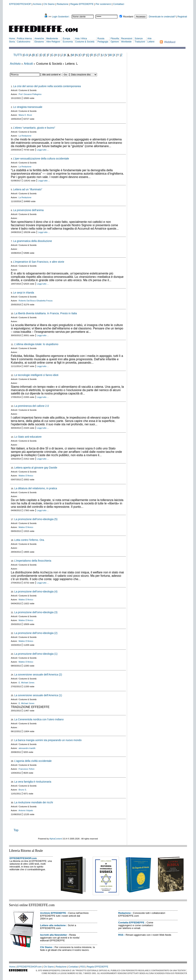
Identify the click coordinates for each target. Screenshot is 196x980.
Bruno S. (23, 790)
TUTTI (18, 55)
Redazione (62, 4)
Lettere (151, 42)
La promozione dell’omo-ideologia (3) (36, 612)
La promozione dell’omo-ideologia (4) (36, 592)
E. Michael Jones (27, 683)
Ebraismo (39, 42)
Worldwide (126, 42)
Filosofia (115, 39)
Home (12, 39)
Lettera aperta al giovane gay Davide (36, 468)
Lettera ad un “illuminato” (28, 189)
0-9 (26, 55)
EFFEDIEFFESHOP (20, 4)
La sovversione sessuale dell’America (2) (38, 675)
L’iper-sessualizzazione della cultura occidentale (41, 159)
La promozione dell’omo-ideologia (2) (36, 633)
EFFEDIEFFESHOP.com (23, 858)
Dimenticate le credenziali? (162, 17)
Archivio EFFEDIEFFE (53, 913)
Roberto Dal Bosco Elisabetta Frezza (36, 301)
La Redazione (25, 136)
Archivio (37, 4)
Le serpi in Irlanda (24, 293)
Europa (66, 39)
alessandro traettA (27, 748)
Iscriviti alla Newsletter (54, 935)
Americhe (39, 39)
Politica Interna (24, 39)
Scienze (139, 39)
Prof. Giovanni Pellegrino (30, 94)
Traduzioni (140, 42)
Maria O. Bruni (25, 115)
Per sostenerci (103, 4)
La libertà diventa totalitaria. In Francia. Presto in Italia (46, 313)
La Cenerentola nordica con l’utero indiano (39, 719)
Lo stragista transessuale (28, 107)
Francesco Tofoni (27, 769)
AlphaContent (56, 839)
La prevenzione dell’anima (28, 210)
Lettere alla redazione (53, 925)
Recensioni (127, 39)
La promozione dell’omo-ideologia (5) (36, 519)
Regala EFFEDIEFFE (82, 4)
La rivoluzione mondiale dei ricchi (34, 802)
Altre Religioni (53, 42)
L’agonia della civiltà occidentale (33, 761)
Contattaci (119, 4)
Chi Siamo (49, 4)
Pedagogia (103, 42)
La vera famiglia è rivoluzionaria (33, 782)
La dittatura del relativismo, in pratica (36, 488)
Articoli (28, 64)
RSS (121, 935)
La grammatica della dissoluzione (33, 241)
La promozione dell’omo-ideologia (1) (36, 654)
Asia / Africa (81, 39)
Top (16, 830)
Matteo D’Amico (26, 476)
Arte (150, 39)
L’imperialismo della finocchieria (33, 561)
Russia (101, 39)
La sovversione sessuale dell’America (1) (38, 695)
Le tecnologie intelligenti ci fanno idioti (36, 375)
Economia (68, 42)
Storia (12, 42)
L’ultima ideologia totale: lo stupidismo (36, 344)
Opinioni (115, 42)
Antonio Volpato (26, 810)
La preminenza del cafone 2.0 (31, 406)
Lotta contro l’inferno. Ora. (29, 540)
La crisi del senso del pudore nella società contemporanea (47, 86)
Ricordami (128, 17)
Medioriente (52, 39)
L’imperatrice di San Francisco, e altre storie (39, 262)
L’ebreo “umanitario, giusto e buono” (34, 128)
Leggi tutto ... (43, 150)
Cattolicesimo (24, 42)
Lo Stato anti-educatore (28, 437)
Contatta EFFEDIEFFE (131, 923)
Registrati (182, 17)
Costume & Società (85, 42)
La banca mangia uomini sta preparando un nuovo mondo (48, 740)
